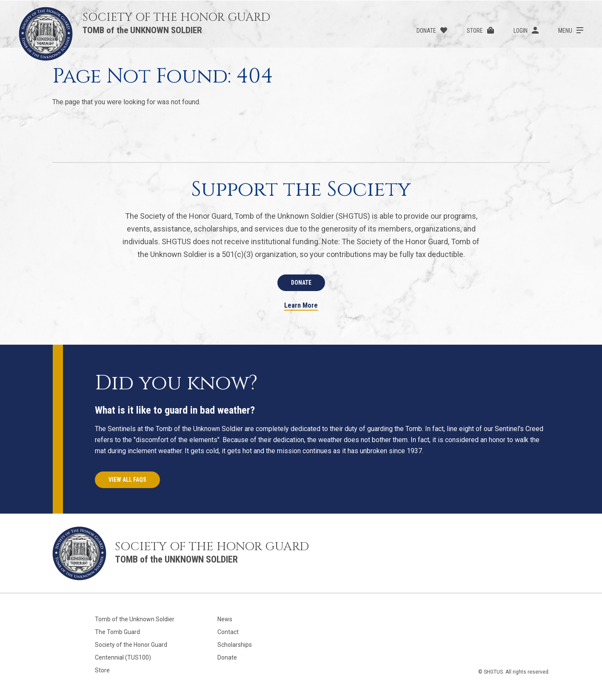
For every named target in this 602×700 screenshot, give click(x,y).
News (225, 619)
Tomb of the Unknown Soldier (135, 619)
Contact (228, 632)
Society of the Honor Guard (131, 645)
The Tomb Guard (117, 632)
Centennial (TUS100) (123, 657)
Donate (426, 31)
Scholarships (235, 645)
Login (521, 31)
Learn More (301, 306)
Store (475, 31)
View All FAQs (127, 480)
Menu (565, 31)
